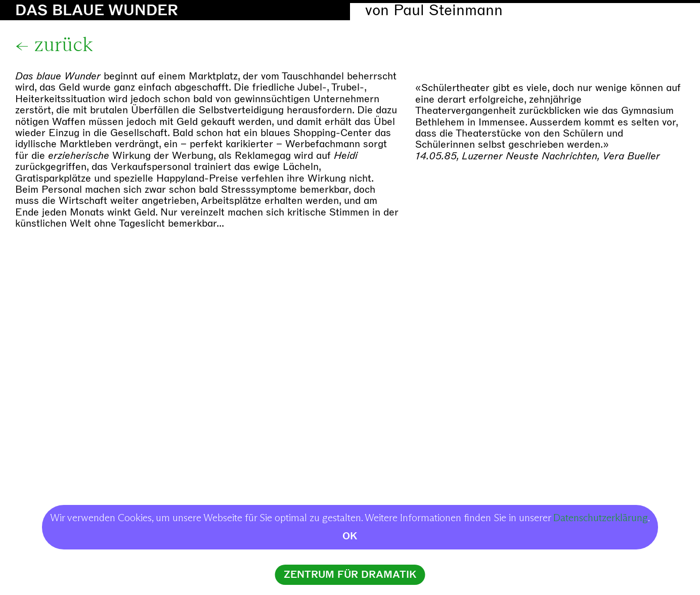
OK (350, 536)
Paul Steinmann (448, 10)
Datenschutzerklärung (601, 518)
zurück (63, 46)
